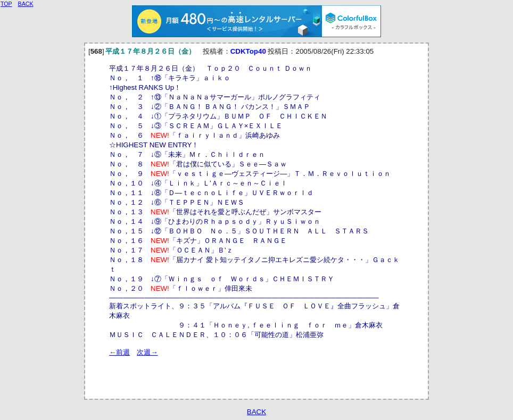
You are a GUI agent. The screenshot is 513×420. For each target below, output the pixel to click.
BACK (256, 412)
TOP (6, 4)
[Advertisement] (234, 373)
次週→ (147, 352)
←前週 (119, 352)
